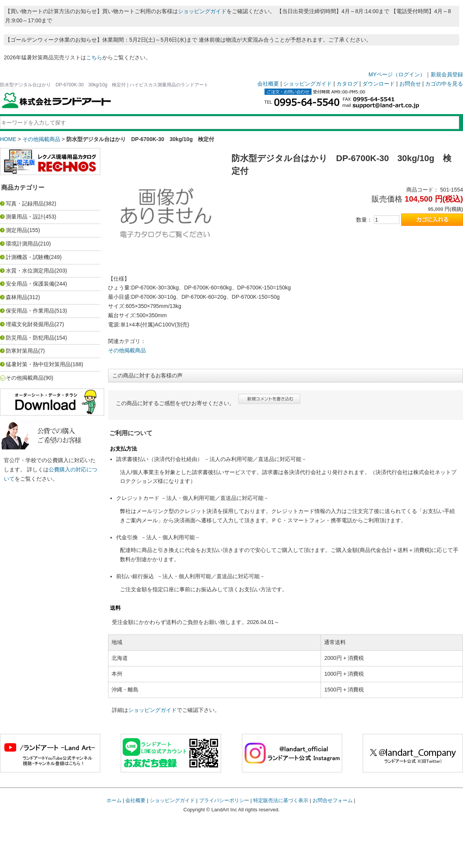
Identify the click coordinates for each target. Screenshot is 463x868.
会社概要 (268, 84)
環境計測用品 (22, 244)
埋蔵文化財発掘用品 (30, 324)
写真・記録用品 (25, 204)
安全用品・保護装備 (30, 284)
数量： (364, 220)
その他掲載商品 (41, 139)
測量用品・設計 (25, 217)
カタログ (347, 84)
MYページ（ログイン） (397, 74)
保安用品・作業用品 (30, 311)
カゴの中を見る (444, 84)
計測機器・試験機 (27, 257)
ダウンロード (379, 84)
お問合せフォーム (333, 800)
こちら (94, 57)
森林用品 (17, 297)
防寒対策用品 (22, 351)
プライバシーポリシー (224, 800)
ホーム (114, 800)
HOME (8, 139)
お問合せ (410, 84)
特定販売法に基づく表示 (281, 800)
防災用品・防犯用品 (30, 338)
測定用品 (17, 230)
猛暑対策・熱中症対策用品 (38, 364)
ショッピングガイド (202, 11)
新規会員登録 (447, 74)
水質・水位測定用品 (30, 271)
